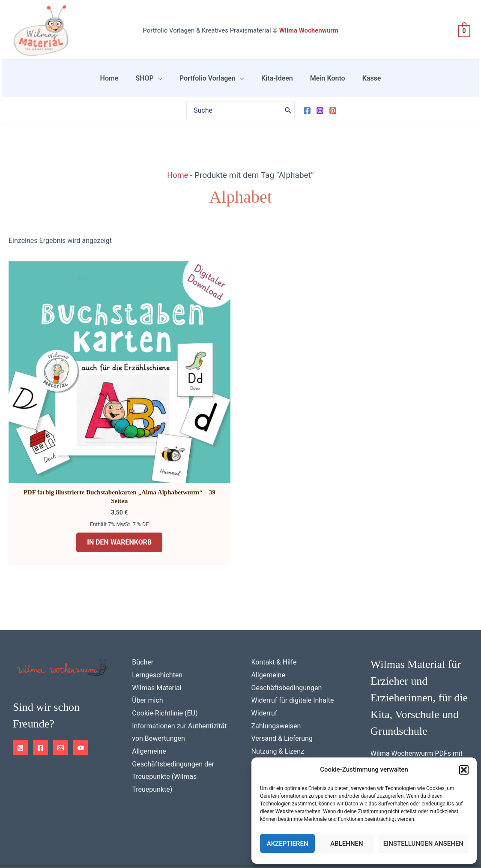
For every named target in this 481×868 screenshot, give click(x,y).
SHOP (155, 83)
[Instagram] (320, 121)
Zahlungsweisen (276, 668)
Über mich (147, 642)
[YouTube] (81, 690)
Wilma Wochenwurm (309, 30)
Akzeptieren (288, 844)
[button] (464, 770)
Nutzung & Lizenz (278, 693)
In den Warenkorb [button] (83, 482)
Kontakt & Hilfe (274, 604)
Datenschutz (35, 838)
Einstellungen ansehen (423, 844)
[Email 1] (61, 690)
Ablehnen (347, 844)
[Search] (288, 120)
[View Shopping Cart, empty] (464, 31)
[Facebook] (307, 121)
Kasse (355, 83)
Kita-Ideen (274, 83)
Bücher (143, 604)
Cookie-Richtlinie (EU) (165, 655)
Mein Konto (317, 83)
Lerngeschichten (157, 617)
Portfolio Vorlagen (211, 83)
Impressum (83, 838)
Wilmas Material (157, 630)
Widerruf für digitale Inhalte (293, 642)
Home (127, 83)
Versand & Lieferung (282, 681)
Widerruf (264, 655)
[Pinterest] (333, 121)
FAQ (258, 706)
